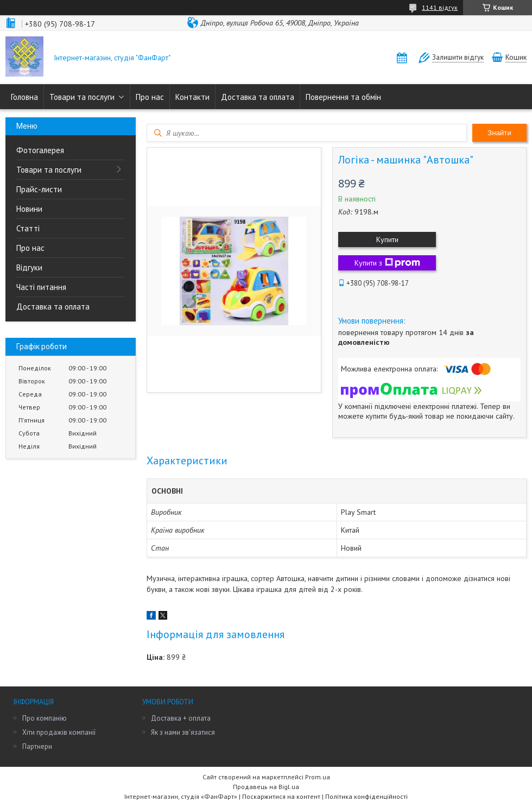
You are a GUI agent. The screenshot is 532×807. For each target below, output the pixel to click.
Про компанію (45, 718)
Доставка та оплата (258, 97)
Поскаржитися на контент (281, 796)
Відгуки (29, 267)
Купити (387, 239)
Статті (28, 228)
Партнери (37, 746)
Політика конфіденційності (366, 796)
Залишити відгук (458, 57)
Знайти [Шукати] (499, 133)
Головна (24, 97)
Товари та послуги (82, 97)
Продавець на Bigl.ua (266, 787)
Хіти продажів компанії (59, 732)
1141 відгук (440, 7)
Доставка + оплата (181, 718)
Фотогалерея (40, 150)
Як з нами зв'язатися (183, 732)
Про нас (150, 97)
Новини (29, 209)
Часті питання (41, 287)
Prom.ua (318, 777)
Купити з (387, 263)
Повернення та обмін (343, 97)
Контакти (192, 97)
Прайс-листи (39, 189)
